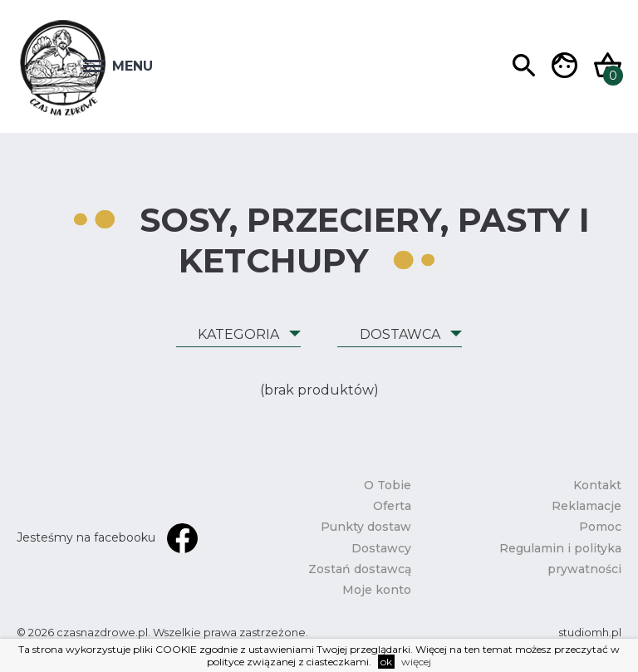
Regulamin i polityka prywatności (560, 559)
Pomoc (600, 527)
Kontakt (597, 485)
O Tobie (388, 485)
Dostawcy (381, 548)
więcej (416, 662)
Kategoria (238, 334)
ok (386, 662)
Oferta (392, 506)
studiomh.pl (590, 632)
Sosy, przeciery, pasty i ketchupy (365, 240)
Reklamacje (586, 506)
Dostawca (400, 334)
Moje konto (377, 590)
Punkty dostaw (366, 527)
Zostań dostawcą (360, 569)
